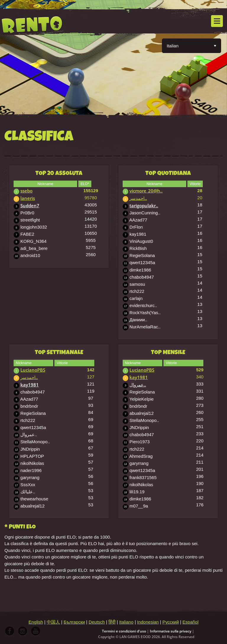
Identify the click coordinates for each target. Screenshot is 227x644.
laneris (28, 198)
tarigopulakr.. (144, 205)
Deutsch (97, 622)
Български (74, 622)
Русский (171, 622)
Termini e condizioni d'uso (124, 631)
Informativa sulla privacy (171, 631)
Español (190, 622)
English (36, 622)
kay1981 (30, 385)
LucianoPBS (33, 370)
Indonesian (148, 622)
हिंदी (112, 622)
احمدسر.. (138, 198)
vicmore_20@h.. (146, 191)
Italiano (126, 622)
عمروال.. (138, 385)
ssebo (26, 191)
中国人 (53, 622)
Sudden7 (30, 205)
